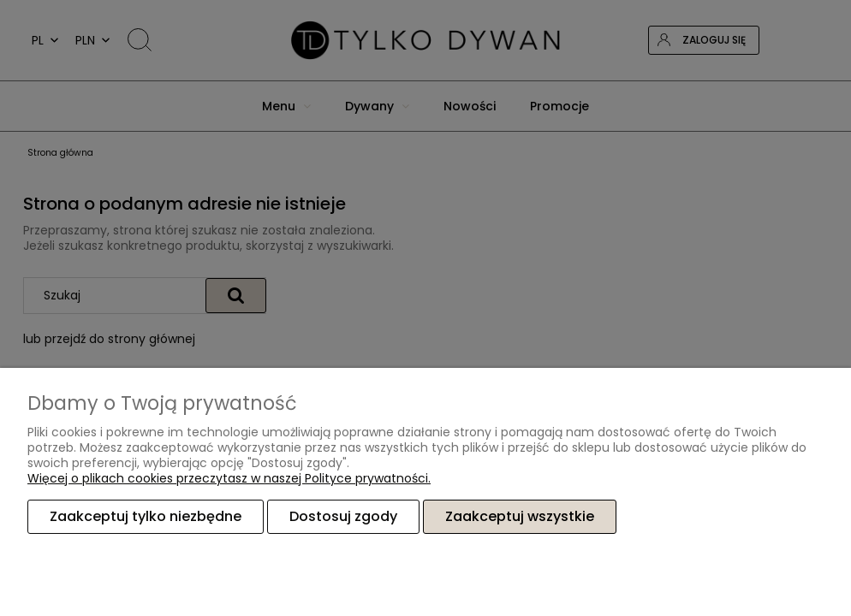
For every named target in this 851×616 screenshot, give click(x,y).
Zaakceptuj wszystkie (520, 516)
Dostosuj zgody (343, 516)
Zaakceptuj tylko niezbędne (146, 516)
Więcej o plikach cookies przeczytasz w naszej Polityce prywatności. (229, 478)
